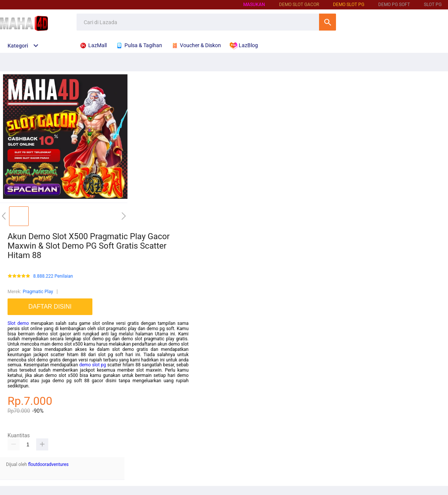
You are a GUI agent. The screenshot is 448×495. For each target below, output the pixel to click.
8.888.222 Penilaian (53, 276)
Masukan (254, 5)
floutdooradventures (48, 464)
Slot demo (18, 323)
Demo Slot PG (349, 5)
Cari (328, 22)
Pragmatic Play (38, 292)
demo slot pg (93, 365)
